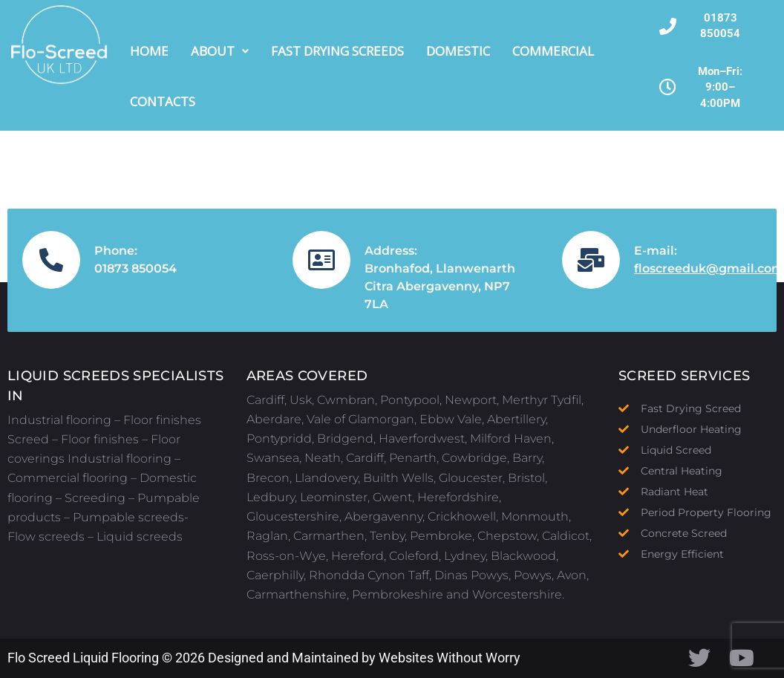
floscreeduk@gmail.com (709, 268)
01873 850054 (135, 268)
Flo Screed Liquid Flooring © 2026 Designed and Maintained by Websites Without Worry (264, 658)
